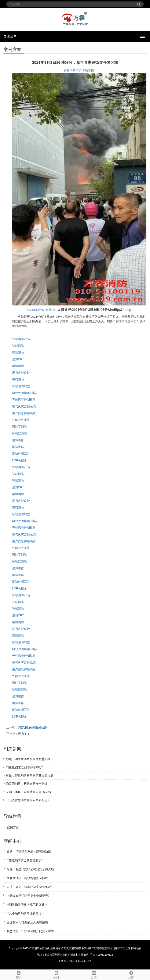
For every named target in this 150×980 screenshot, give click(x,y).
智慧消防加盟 (21, 386)
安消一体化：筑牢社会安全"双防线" (29, 792)
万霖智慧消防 (104, 948)
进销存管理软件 (121, 948)
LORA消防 (19, 460)
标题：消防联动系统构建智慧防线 (28, 759)
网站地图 (136, 948)
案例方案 (13, 827)
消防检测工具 (21, 454)
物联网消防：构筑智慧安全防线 (27, 784)
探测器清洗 (19, 433)
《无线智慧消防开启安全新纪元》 (28, 800)
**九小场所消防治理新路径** (25, 913)
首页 (19, 974)
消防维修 (18, 440)
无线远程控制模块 (24, 400)
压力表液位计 (21, 373)
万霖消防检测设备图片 (33, 727)
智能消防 (18, 346)
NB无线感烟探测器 (24, 393)
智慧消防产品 (73, 71)
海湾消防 (18, 379)
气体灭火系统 (21, 420)
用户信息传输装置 (24, 413)
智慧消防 (89, 71)
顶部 (131, 974)
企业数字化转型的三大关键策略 (27, 922)
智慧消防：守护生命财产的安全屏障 (30, 931)
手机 (56, 974)
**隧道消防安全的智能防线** (25, 767)
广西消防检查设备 (39, 948)
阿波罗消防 (19, 427)
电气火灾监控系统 (24, 406)
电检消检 (18, 366)
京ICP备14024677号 (80, 961)
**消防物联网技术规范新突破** (27, 905)
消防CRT (18, 359)
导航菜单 (10, 36)
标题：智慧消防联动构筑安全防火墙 (30, 775)
